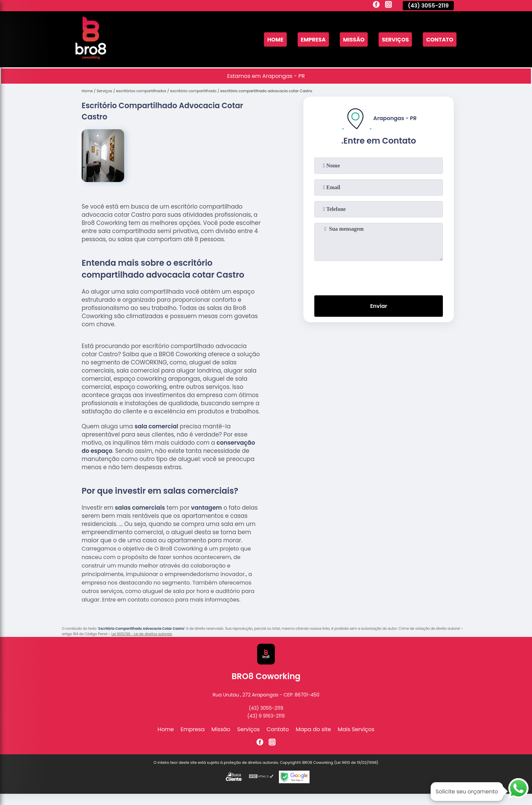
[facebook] (376, 5)
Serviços (395, 39)
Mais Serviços (356, 729)
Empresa (312, 39)
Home (274, 39)
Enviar (379, 306)
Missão (353, 39)
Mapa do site (313, 729)
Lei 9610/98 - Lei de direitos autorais (142, 634)
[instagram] (388, 5)
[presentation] (379, 277)
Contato (439, 39)
